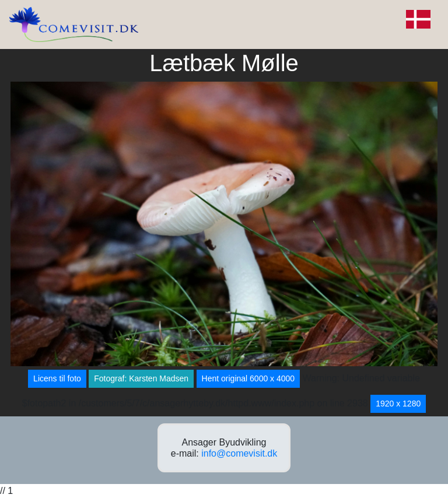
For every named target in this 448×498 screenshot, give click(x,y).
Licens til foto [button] (57, 378)
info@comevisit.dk (239, 453)
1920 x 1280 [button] (398, 404)
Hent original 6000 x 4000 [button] (249, 378)
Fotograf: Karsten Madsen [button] (141, 378)
